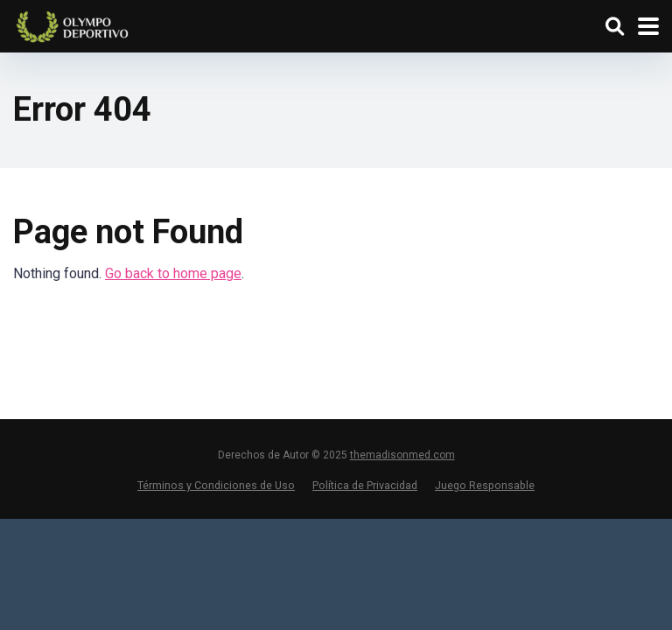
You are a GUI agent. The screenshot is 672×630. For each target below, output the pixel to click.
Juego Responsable (485, 485)
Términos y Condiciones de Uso (216, 485)
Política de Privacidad (365, 485)
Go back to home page (173, 273)
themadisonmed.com (402, 455)
